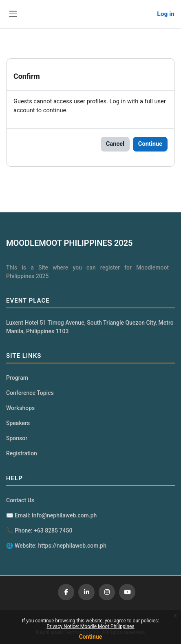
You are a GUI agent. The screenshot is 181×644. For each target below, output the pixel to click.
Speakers (18, 423)
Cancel (115, 144)
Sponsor (17, 438)
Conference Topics (30, 393)
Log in (166, 14)
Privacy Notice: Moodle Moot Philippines (90, 626)
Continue (91, 637)
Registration (22, 453)
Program (17, 378)
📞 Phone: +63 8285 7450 (39, 530)
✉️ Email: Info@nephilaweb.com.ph (51, 515)
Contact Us (20, 500)
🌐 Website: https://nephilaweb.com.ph (56, 546)
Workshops (20, 408)
